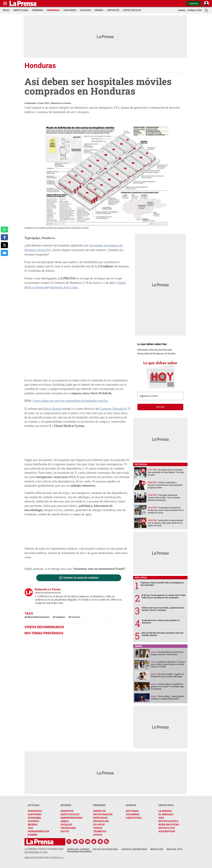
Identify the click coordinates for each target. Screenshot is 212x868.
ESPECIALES (100, 818)
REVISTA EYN (167, 828)
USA (30, 828)
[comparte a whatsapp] (4, 230)
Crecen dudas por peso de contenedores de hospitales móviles (70, 401)
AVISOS (98, 835)
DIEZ (161, 818)
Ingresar (194, 3)
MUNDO (33, 824)
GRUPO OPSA (166, 805)
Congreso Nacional (112, 409)
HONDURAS (35, 811)
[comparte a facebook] (4, 237)
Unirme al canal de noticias (81, 578)
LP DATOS (99, 824)
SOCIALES (66, 824)
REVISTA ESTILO (168, 821)
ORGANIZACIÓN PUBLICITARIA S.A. (44, 858)
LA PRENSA (165, 811)
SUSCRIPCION (167, 831)
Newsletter (157, 849)
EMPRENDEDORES (71, 818)
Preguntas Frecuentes (79, 852)
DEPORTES (67, 811)
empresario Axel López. (64, 287)
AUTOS (65, 831)
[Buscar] (207, 10)
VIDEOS (98, 828)
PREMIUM (99, 805)
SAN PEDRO (35, 814)
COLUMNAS (133, 814)
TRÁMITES (100, 831)
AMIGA (65, 821)
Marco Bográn (52, 409)
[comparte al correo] (4, 253)
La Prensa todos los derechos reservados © (44, 851)
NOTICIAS (34, 805)
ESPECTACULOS (70, 814)
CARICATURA (134, 818)
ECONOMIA (34, 818)
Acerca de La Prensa (78, 849)
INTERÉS (66, 805)
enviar (160, 407)
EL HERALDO (166, 814)
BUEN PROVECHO (169, 824)
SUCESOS (33, 821)
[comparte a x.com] (4, 245)
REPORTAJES (101, 821)
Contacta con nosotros (134, 849)
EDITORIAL (132, 811)
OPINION (131, 805)
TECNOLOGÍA (68, 828)
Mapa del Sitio (174, 849)
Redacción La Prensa (61, 103)
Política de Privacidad (105, 849)
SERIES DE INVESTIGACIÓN (103, 813)
